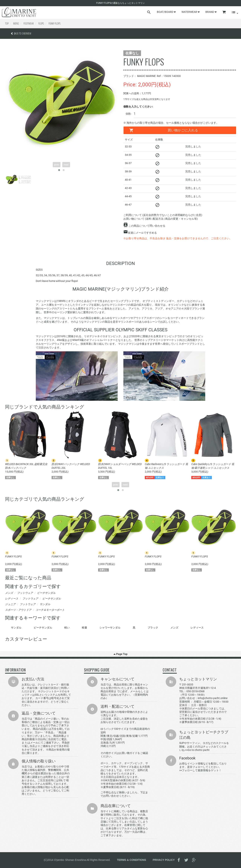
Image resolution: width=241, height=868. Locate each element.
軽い (67, 628)
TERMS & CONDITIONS (132, 860)
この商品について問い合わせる (147, 226)
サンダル (16, 628)
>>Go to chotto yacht (197, 750)
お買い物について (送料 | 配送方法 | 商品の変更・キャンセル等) (161, 219)
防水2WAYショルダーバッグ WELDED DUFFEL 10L (120, 466)
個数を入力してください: (138, 107)
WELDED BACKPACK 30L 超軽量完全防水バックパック (26, 466)
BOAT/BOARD (166, 12)
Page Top (120, 654)
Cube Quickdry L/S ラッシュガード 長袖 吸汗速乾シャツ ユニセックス (213, 466)
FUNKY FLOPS (13, 556)
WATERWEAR (191, 12)
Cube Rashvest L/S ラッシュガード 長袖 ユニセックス (166, 466)
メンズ (174, 628)
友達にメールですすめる (142, 233)
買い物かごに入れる (164, 130)
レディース (197, 628)
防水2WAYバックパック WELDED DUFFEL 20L (71, 466)
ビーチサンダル (43, 628)
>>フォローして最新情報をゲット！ (200, 770)
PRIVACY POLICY (164, 860)
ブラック (153, 628)
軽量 (85, 628)
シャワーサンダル (110, 628)
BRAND (211, 12)
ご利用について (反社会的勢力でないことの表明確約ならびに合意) (163, 215)
